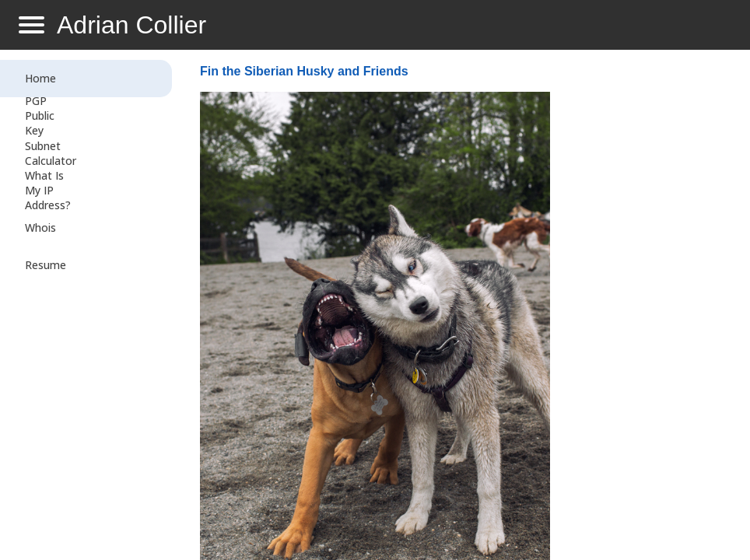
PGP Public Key (40, 115)
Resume (46, 265)
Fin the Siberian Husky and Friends (304, 71)
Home (40, 78)
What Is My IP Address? (48, 190)
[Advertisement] (644, 308)
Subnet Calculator (51, 153)
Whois (40, 227)
